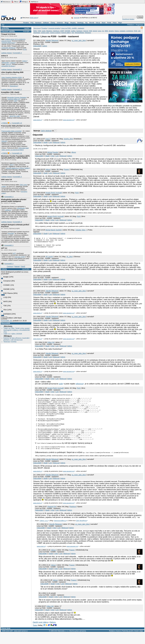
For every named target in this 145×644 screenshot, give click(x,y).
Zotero (24, 61)
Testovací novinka (10, 342)
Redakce (112, 642)
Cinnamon (6, 281)
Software (46, 23)
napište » (27, 28)
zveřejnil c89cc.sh (14, 99)
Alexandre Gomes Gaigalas (16, 97)
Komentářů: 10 (17, 123)
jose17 (48, 139)
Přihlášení (131, 25)
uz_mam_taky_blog (79, 41)
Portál (109, 23)
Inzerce (118, 642)
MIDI (106, 31)
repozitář (11, 233)
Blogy (67, 23)
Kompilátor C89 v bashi (10, 92)
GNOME (6, 289)
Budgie (5, 277)
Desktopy (80, 23)
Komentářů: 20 (17, 153)
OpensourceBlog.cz (60, 532)
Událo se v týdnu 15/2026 (13, 334)
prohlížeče (130, 31)
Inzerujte (76, 18)
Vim (73, 33)
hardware (79, 31)
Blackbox (49, 31)
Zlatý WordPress (81, 532)
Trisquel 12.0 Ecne (8, 34)
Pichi (77, 193)
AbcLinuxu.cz (6, 2)
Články (53, 23)
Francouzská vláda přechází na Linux (16, 126)
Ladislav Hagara (6, 53)
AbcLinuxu (8, 326)
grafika (73, 31)
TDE (4, 306)
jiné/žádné (6, 314)
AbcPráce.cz (33, 2)
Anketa (4, 269)
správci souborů (55, 33)
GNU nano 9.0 (6, 180)
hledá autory (34, 18)
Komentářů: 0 (17, 53)
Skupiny (73, 23)
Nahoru (53, 634)
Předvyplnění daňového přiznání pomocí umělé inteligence (14, 200)
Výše (52, 156)
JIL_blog (69, 259)
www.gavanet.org (69, 120)
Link (50, 142)
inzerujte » (27, 31)
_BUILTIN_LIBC (14, 116)
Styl (3, 25)
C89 (15, 101)
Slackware (37, 33)
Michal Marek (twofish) (54, 230)
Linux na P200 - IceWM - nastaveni (73, 28)
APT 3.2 (4, 248)
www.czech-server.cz (21, 642)
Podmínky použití (127, 642)
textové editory (66, 33)
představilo (21, 208)
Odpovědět (37, 46)
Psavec (66, 169)
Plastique (73, 518)
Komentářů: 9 (17, 222)
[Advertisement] (59, 124)
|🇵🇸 (2, 197)
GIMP (62, 31)
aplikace (8, 210)
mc (103, 31)
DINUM (4, 141)
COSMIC (6, 285)
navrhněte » (26, 269)
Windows (88, 33)
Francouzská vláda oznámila (11, 131)
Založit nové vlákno (40, 634)
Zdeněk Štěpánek (52, 41)
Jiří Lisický (49, 259)
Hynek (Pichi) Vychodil (54, 193)
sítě (139, 31)
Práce (115, 23)
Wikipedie (5, 63)
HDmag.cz (24, 2)
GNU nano (24, 185)
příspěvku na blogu (8, 66)
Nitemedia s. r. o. (63, 642)
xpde (61, 386)
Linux (100, 31)
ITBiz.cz (15, 2)
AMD (39, 31)
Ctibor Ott (51, 345)
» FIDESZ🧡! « (6, 123)
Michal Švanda (53, 152)
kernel (95, 31)
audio (44, 31)
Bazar (104, 23)
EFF (12, 165)
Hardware (38, 23)
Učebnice (60, 23)
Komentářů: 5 (17, 177)
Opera (117, 31)
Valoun (48, 169)
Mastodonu (14, 86)
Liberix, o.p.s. (44, 532)
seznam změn (20, 257)
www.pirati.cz (37, 120)
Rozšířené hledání (128, 19)
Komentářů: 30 (6, 321)
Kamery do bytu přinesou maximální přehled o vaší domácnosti (16, 339)
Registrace (140, 25)
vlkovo (74, 152)
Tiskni (35, 637)
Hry (86, 23)
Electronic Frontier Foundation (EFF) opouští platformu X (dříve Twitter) (15, 157)
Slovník (92, 23)
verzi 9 (8, 64)
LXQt (4, 297)
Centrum (10, 266)
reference (79, 386)
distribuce (56, 31)
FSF (25, 49)
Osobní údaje (139, 642)
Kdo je (98, 23)
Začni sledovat (46, 131)
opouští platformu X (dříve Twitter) (18, 168)
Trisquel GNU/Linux (8, 43)
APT (14, 253)
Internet (86, 31)
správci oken (45, 33)
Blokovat (56, 142)
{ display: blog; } (81, 230)
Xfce (4, 310)
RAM (136, 31)
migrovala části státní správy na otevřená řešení (15, 149)
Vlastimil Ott (52, 518)
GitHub (13, 63)
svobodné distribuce (8, 48)
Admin (45, 46)
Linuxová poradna (54, 28)
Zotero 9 (4, 56)
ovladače (122, 31)
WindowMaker (80, 33)
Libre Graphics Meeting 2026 (12, 72)
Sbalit (45, 142)
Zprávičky (5, 28)
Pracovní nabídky (8, 31)
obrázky (111, 31)
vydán (4, 186)
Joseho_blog (68, 139)
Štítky (35, 31)
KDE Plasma (7, 293)
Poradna (26, 23)
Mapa (120, 23)
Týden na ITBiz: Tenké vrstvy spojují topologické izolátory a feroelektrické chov (17, 330)
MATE (5, 302)
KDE (91, 31)
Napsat (17, 266)
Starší (23, 266)
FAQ (32, 23)
